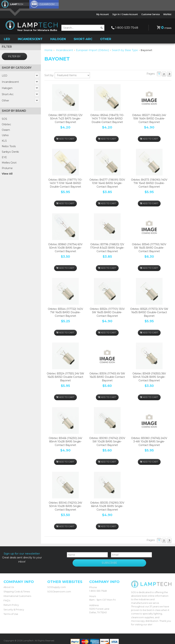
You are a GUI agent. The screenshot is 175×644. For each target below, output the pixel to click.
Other (106, 38)
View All (7, 173)
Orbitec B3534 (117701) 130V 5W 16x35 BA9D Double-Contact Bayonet (107, 312)
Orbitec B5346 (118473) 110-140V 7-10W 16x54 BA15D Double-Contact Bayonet (107, 118)
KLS (4, 140)
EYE (4, 157)
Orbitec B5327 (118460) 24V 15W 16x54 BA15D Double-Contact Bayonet (149, 118)
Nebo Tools (9, 146)
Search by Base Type (125, 50)
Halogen (58, 38)
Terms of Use (11, 609)
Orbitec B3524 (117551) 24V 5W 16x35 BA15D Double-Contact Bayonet (65, 377)
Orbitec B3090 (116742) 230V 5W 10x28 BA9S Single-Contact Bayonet (107, 441)
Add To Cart (65, 137)
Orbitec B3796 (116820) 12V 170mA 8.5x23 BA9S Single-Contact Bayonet (107, 247)
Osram (6, 129)
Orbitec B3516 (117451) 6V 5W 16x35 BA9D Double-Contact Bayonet (107, 377)
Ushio (5, 135)
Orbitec (6, 124)
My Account (103, 14)
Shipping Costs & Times (17, 587)
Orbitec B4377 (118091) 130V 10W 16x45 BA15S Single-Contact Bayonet (107, 183)
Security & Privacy (14, 605)
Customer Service (151, 14)
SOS (4, 119)
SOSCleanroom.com (59, 587)
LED (7, 38)
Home (48, 50)
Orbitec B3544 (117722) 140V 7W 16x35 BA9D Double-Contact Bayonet (65, 312)
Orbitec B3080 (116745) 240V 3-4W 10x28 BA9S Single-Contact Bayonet (149, 441)
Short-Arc (83, 38)
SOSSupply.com (57, 582)
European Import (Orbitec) (92, 50)
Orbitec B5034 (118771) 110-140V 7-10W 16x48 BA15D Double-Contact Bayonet (65, 183)
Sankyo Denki (10, 151)
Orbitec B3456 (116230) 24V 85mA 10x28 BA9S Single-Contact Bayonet (65, 441)
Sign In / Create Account (125, 14)
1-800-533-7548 (127, 28)
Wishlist (167, 14)
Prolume (7, 168)
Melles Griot (9, 162)
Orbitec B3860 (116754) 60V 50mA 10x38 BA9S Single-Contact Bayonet (65, 247)
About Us (9, 582)
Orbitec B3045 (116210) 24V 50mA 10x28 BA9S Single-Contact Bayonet (65, 506)
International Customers (17, 591)
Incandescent (30, 38)
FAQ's (7, 596)
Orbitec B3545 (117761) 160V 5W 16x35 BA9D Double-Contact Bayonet (149, 247)
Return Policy (11, 600)
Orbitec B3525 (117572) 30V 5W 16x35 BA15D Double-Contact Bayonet (149, 312)
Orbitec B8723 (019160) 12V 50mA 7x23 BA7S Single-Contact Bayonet (65, 118)
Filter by (14, 56)
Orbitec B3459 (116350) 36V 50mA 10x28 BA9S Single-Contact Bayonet (149, 377)
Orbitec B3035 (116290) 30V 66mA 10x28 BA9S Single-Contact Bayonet (107, 506)
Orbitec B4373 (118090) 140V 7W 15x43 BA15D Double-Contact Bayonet (149, 183)
